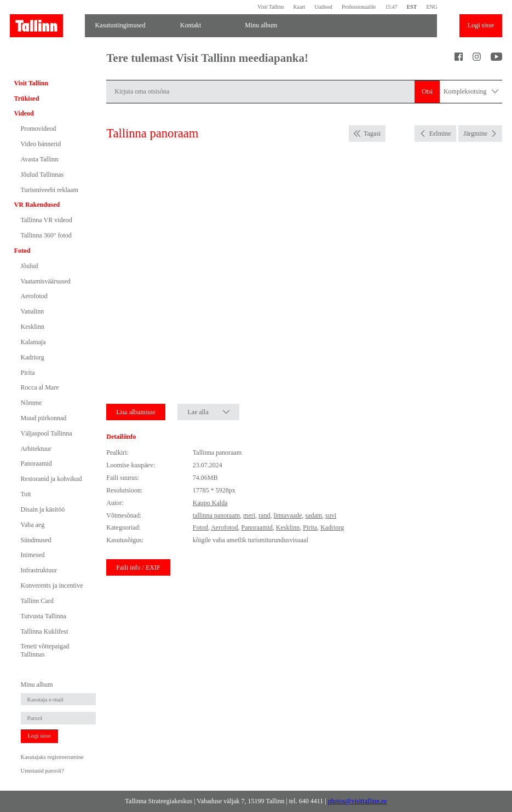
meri (249, 515)
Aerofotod (34, 296)
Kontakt (191, 25)
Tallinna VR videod (47, 220)
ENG (432, 7)
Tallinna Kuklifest (45, 631)
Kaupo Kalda (210, 503)
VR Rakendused (37, 205)
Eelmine (440, 134)
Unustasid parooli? (42, 771)
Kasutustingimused (120, 25)
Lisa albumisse (136, 412)
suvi (331, 515)
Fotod (22, 251)
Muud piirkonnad (44, 418)
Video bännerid (41, 144)
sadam (313, 515)
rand (264, 515)
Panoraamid (36, 463)
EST (412, 7)
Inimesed (33, 555)
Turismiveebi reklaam (50, 190)
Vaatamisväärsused (46, 281)
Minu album (261, 25)
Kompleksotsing (471, 92)
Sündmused (36, 540)
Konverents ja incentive (52, 585)
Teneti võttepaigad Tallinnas (45, 650)
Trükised (27, 98)
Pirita (28, 373)
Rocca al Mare (40, 387)
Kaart (300, 7)
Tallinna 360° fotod (46, 235)
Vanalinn (33, 311)
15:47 (391, 7)
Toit (26, 494)
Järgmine (475, 134)
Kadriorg (33, 357)
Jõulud (30, 266)
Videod (24, 113)
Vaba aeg (33, 525)
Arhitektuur (36, 449)
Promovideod (39, 129)
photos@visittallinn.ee (358, 801)
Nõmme (31, 403)
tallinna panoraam (216, 515)
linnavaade (287, 515)
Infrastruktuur (39, 570)
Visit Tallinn (271, 7)
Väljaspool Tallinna (47, 433)
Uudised (323, 7)
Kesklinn (33, 327)
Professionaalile (359, 7)
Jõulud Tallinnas (42, 175)
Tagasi (372, 134)
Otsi (427, 91)
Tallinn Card (37, 601)
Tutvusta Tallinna (44, 616)
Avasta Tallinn (40, 159)
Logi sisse (481, 25)
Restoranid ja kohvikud (51, 479)
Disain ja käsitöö (43, 509)
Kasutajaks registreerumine (52, 757)
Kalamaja (33, 342)
